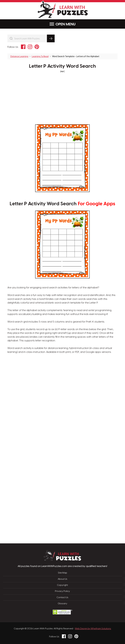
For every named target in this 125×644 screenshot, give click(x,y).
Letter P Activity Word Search (62, 66)
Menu (63, 24)
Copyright (62, 585)
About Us (62, 579)
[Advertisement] (48, 402)
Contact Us (62, 598)
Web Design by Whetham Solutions (93, 629)
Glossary (62, 604)
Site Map (62, 573)
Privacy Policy (62, 591)
